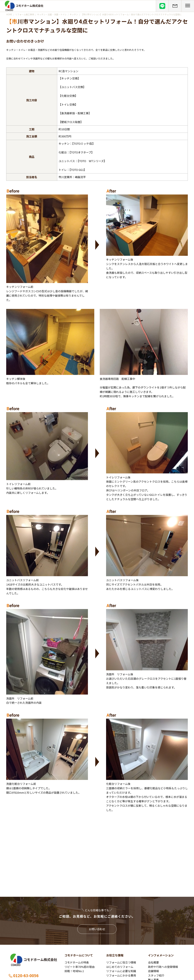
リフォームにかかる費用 (121, 975)
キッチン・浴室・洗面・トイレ (52, 14)
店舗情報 (153, 971)
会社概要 (153, 962)
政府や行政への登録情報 (163, 967)
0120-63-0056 (23, 975)
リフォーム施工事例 (25, 14)
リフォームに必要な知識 (121, 971)
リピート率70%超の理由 (80, 967)
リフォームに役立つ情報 (121, 962)
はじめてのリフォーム (120, 967)
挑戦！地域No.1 (74, 971)
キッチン (74, 14)
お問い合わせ (97, 929)
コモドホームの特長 (77, 962)
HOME (9, 14)
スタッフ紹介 (156, 975)
